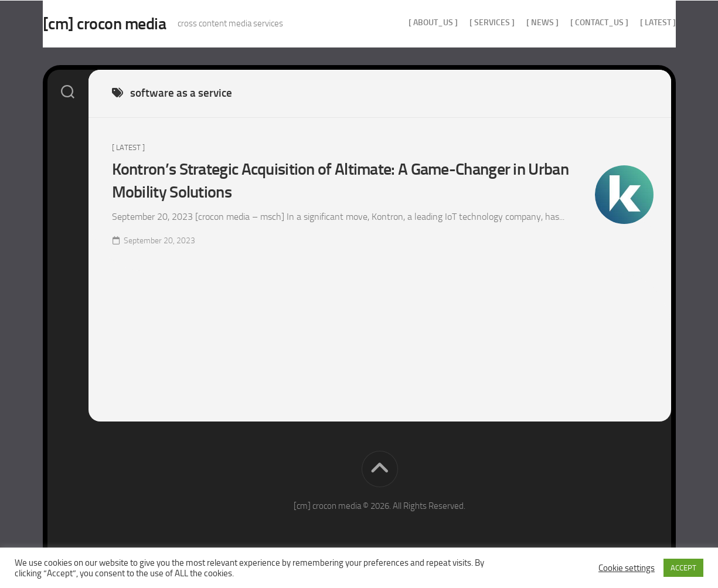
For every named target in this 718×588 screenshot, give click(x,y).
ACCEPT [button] (683, 568)
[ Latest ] (634, 23)
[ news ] (519, 23)
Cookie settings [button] (627, 568)
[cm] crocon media (128, 24)
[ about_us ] (410, 23)
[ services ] (469, 23)
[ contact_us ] (576, 23)
